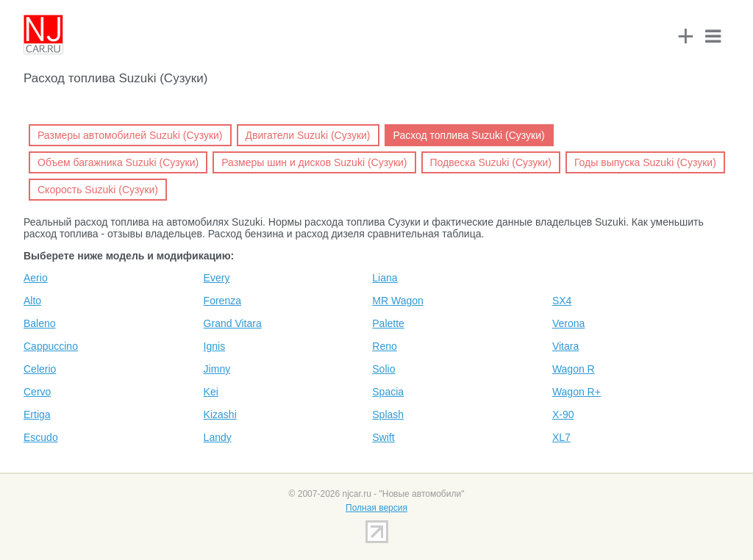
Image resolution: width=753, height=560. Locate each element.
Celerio (40, 369)
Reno (384, 346)
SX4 (562, 301)
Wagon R (574, 369)
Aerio (36, 278)
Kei (211, 392)
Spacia (388, 392)
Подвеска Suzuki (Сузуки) (491, 162)
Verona (568, 323)
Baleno (40, 323)
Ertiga (37, 414)
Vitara (565, 346)
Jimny (217, 369)
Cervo (37, 392)
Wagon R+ (577, 392)
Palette (388, 323)
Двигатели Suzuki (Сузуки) (308, 135)
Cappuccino (51, 346)
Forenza (222, 301)
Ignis (215, 346)
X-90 (563, 414)
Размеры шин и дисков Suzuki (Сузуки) (314, 162)
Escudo (41, 437)
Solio (383, 369)
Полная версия (376, 508)
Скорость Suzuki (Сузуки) (98, 190)
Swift (383, 437)
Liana (385, 278)
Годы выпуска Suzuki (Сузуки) (645, 162)
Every (217, 278)
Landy (218, 437)
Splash (388, 414)
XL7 (561, 437)
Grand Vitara (233, 323)
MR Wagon (398, 301)
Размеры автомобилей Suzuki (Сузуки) (130, 135)
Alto (32, 301)
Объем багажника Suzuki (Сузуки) (118, 162)
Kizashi (220, 414)
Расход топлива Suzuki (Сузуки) (469, 135)
